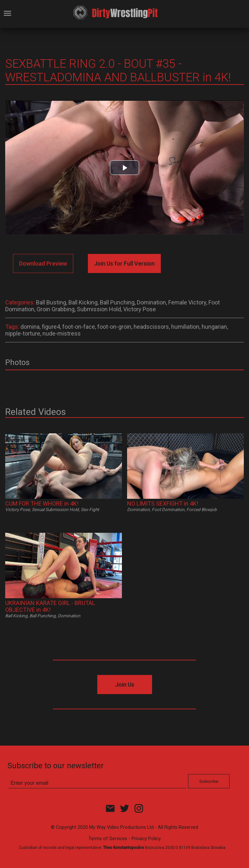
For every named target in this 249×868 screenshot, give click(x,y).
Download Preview (43, 263)
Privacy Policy (146, 839)
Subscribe (209, 781)
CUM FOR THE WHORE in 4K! (42, 503)
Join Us (125, 685)
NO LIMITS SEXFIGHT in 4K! (163, 503)
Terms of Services (108, 839)
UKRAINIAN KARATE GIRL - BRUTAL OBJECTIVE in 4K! (50, 606)
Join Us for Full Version (124, 263)
